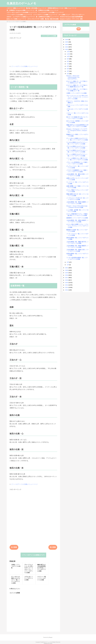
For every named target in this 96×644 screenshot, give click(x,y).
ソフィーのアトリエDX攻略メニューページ (19, 15)
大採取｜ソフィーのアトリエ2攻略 (77, 93)
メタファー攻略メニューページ (16, 8)
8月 (68, 61)
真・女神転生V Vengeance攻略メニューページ (20, 10)
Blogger (51, 637)
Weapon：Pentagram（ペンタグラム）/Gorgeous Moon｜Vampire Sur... (77, 130)
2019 (67, 273)
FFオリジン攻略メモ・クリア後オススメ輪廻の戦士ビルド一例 (77, 86)
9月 (68, 59)
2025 (67, 42)
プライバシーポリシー (78, 15)
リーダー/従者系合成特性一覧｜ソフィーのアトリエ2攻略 (77, 258)
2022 (67, 49)
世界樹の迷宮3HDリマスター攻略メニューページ (62, 8)
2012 (67, 290)
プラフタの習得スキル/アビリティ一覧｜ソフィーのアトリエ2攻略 (77, 147)
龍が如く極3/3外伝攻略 (52, 19)
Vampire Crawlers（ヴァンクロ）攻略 (71, 19)
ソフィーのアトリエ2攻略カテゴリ (33, 555)
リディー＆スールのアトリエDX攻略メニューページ (22, 12)
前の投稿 (53, 547)
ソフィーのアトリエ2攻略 (49, 36)
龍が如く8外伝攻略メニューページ (36, 8)
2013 (67, 287)
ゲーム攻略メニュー (64, 15)
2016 (67, 280)
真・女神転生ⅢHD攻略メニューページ (47, 10)
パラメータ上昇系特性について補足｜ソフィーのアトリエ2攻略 (77, 163)
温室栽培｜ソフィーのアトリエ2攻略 (77, 218)
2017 (67, 278)
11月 (68, 54)
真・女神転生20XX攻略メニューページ (47, 17)
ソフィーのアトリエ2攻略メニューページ (45, 15)
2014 (67, 285)
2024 (67, 44)
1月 (68, 265)
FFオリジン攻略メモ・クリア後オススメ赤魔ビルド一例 (77, 90)
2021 (67, 268)
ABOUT (9, 17)
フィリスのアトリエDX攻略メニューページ (51, 12)
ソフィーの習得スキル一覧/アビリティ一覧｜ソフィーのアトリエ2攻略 (77, 159)
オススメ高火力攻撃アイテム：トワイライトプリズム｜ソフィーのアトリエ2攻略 (77, 226)
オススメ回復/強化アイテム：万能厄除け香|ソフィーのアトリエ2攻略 (77, 215)
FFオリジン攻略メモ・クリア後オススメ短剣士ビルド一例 (77, 82)
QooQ (51, 643)
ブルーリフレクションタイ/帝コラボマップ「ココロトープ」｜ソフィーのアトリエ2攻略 (77, 97)
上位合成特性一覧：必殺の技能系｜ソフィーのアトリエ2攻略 (77, 221)
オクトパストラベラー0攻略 (36, 19)
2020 (67, 270)
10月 (68, 56)
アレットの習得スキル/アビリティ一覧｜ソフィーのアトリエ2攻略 (77, 155)
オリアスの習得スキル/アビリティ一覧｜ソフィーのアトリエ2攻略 (77, 151)
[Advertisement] (33, 51)
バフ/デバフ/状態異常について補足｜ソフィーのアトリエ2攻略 (77, 171)
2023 (67, 47)
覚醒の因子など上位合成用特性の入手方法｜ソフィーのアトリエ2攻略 (77, 126)
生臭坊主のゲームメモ (21, 3)
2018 (67, 275)
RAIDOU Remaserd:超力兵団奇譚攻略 (71, 17)
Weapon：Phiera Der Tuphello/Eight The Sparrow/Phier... (73, 77)
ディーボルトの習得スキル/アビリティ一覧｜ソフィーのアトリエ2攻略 (77, 139)
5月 (68, 69)
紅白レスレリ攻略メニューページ (16, 19)
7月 (68, 64)
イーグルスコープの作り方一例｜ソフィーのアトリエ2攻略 (77, 199)
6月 (68, 66)
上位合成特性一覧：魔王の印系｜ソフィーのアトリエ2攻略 (77, 175)
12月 (68, 52)
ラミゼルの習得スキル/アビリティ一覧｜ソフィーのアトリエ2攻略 (77, 143)
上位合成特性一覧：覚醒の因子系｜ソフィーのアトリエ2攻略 (77, 242)
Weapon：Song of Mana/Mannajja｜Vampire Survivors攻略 (77, 207)
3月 (68, 74)
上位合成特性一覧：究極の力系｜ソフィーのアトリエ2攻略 (77, 250)
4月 (68, 71)
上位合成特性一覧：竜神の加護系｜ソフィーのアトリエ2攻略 (77, 203)
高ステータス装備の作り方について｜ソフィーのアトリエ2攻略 (77, 118)
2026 (67, 39)
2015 (67, 283)
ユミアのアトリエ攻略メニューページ (24, 17)
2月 (68, 262)
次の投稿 (14, 547)
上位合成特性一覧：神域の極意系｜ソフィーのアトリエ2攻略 (77, 246)
